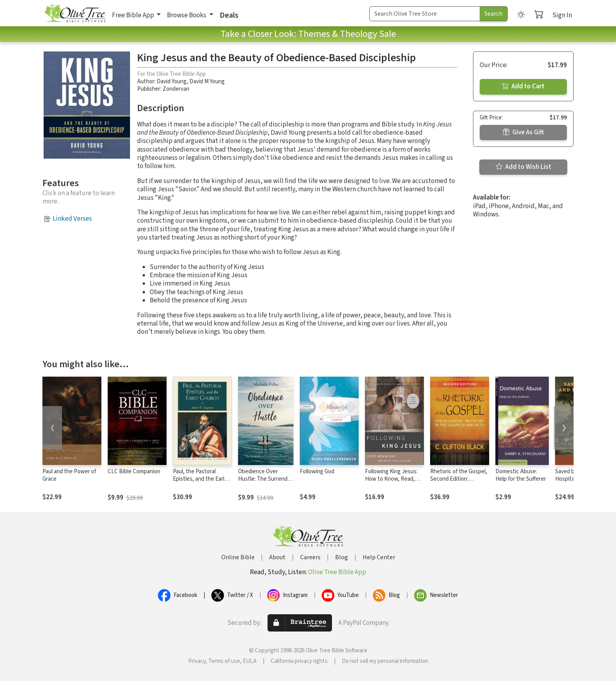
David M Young (207, 81)
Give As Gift (523, 132)
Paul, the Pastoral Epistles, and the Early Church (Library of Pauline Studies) (200, 483)
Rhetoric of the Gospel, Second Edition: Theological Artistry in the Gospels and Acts (459, 483)
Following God (317, 471)
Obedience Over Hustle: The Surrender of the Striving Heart (265, 479)
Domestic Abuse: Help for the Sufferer (521, 475)
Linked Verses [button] (72, 219)
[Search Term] (425, 14)
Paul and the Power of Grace (69, 475)
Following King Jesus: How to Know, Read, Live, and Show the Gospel (391, 483)
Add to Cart (523, 86)
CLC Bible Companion (134, 471)
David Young (172, 81)
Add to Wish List (523, 167)
